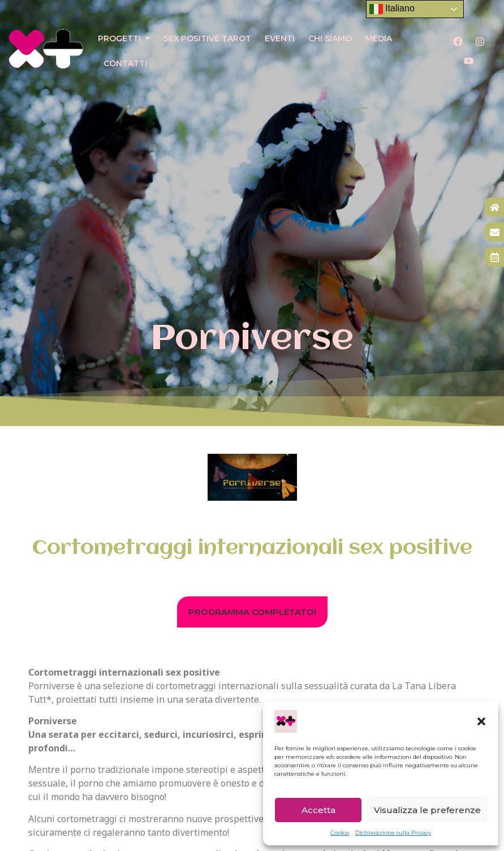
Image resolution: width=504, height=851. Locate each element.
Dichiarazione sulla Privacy (393, 833)
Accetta (318, 810)
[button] (481, 721)
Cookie (340, 833)
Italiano (392, 9)
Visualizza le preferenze (427, 810)
